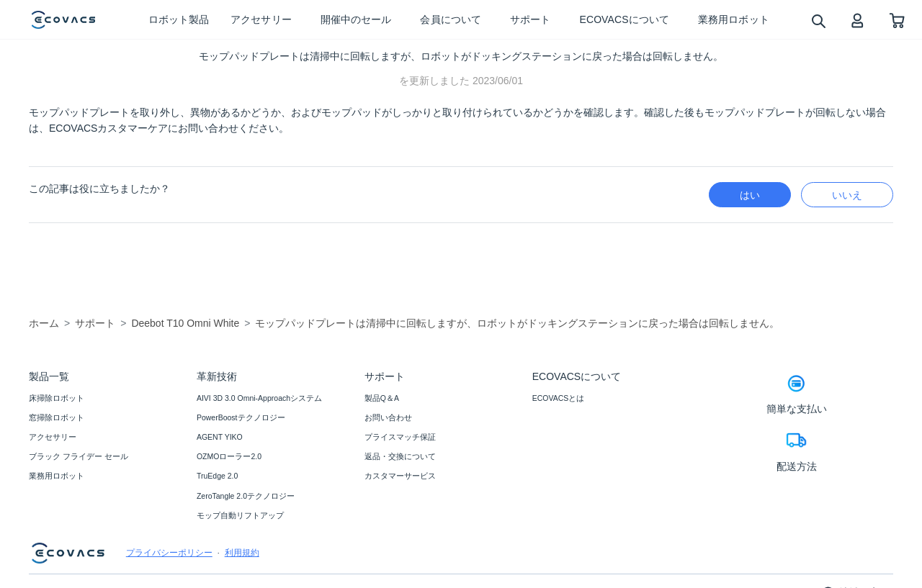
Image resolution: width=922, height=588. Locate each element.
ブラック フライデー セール (79, 456)
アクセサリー (53, 437)
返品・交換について (400, 456)
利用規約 (242, 553)
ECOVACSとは (559, 398)
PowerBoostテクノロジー (241, 417)
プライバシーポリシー (169, 553)
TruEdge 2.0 (217, 476)
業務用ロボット (57, 476)
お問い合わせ (388, 417)
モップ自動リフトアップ (240, 515)
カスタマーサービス (400, 476)
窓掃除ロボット (57, 417)
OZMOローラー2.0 (229, 456)
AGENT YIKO (220, 437)
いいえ (847, 195)
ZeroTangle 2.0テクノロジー (246, 496)
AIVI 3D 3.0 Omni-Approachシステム (259, 398)
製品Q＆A (382, 398)
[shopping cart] (897, 20)
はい (750, 195)
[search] (818, 21)
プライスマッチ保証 (400, 437)
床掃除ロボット (57, 398)
